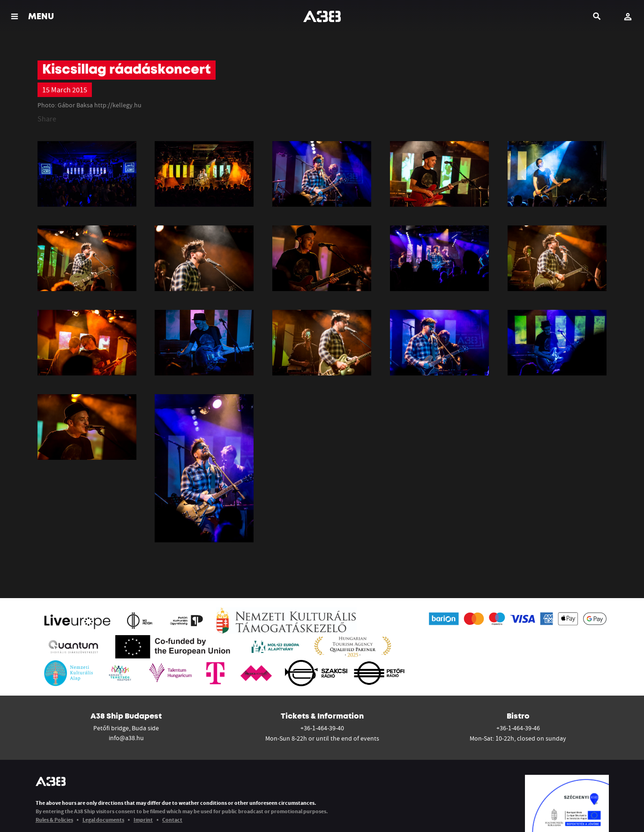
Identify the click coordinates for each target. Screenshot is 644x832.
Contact (172, 820)
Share (47, 119)
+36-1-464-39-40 (322, 728)
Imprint (143, 820)
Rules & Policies (54, 820)
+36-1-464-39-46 (518, 728)
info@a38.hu (126, 738)
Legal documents (103, 820)
